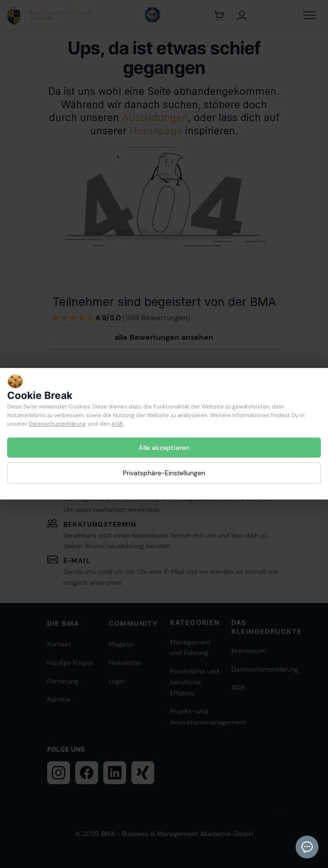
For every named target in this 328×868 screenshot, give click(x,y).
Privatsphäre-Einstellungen (164, 473)
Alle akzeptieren (164, 448)
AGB (117, 424)
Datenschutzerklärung (57, 424)
